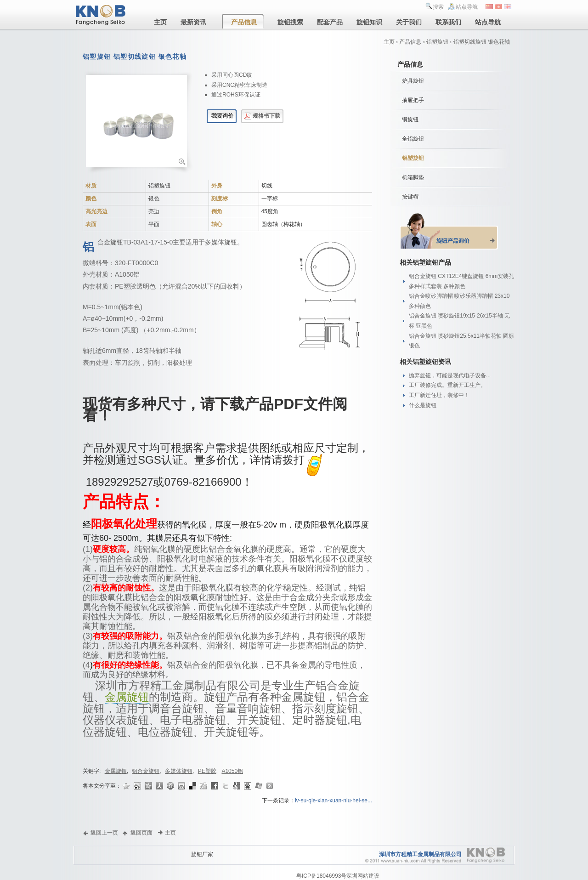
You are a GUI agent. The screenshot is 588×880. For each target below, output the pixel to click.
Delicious (193, 786)
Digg (204, 786)
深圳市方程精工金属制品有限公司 (420, 854)
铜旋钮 (410, 119)
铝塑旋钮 (437, 42)
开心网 (149, 786)
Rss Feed (270, 786)
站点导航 (467, 7)
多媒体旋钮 (179, 771)
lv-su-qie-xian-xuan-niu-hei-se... (334, 801)
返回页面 (141, 832)
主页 (389, 42)
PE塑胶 (207, 771)
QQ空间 (171, 786)
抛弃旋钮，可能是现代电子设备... (450, 375)
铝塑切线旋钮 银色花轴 (482, 42)
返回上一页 (104, 832)
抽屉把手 (413, 100)
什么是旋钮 (423, 405)
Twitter (226, 786)
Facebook (215, 786)
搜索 (438, 7)
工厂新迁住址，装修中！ (439, 395)
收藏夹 (127, 786)
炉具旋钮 (413, 81)
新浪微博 (138, 786)
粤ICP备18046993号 (321, 876)
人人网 (160, 786)
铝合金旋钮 (146, 771)
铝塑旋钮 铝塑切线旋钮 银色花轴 (135, 57)
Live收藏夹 (259, 786)
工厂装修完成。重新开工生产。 (447, 385)
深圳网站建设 (363, 876)
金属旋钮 (127, 697)
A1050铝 (232, 771)
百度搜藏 (248, 786)
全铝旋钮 (413, 139)
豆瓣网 (182, 786)
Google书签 (237, 786)
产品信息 (410, 42)
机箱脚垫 (413, 177)
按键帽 (410, 197)
